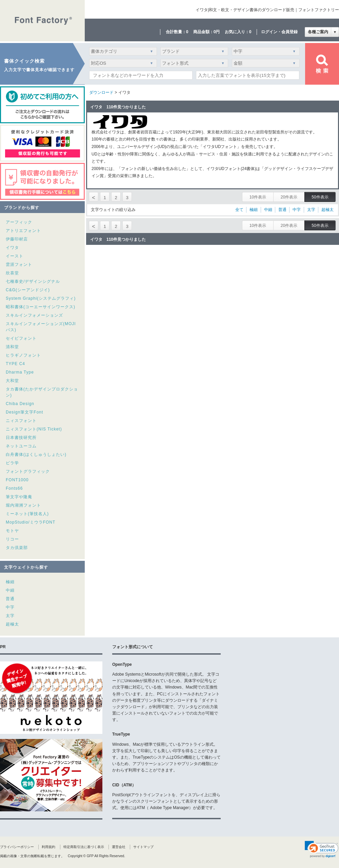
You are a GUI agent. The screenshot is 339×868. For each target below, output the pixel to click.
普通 (10, 599)
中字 (10, 607)
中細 (10, 590)
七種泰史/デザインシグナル (33, 281)
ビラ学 (12, 463)
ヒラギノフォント (23, 355)
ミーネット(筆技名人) (27, 514)
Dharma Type (20, 372)
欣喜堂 (12, 273)
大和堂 (12, 381)
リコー (12, 539)
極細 (10, 582)
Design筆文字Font (24, 412)
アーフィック (19, 222)
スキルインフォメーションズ (34, 315)
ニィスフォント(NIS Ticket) (34, 429)
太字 (10, 616)
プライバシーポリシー (17, 847)
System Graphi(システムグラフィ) (41, 298)
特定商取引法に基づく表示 (84, 847)
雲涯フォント (19, 264)
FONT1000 (17, 480)
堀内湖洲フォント (23, 505)
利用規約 (48, 847)
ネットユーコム (21, 446)
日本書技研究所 (21, 438)
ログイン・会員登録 (279, 32)
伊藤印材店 (17, 239)
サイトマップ (143, 847)
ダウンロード (101, 92)
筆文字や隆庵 (19, 497)
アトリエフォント (23, 231)
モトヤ (12, 531)
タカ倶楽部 (17, 548)
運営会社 (119, 847)
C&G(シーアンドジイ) (28, 290)
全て (239, 210)
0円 (217, 32)
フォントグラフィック (28, 471)
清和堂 (12, 347)
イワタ (12, 248)
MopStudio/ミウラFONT (31, 522)
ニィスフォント (21, 421)
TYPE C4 (15, 364)
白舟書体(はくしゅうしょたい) (36, 454)
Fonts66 (14, 488)
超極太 (12, 624)
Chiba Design (20, 404)
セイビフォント (21, 338)
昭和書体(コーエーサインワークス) (41, 307)
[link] (322, 849)
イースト (15, 256)
